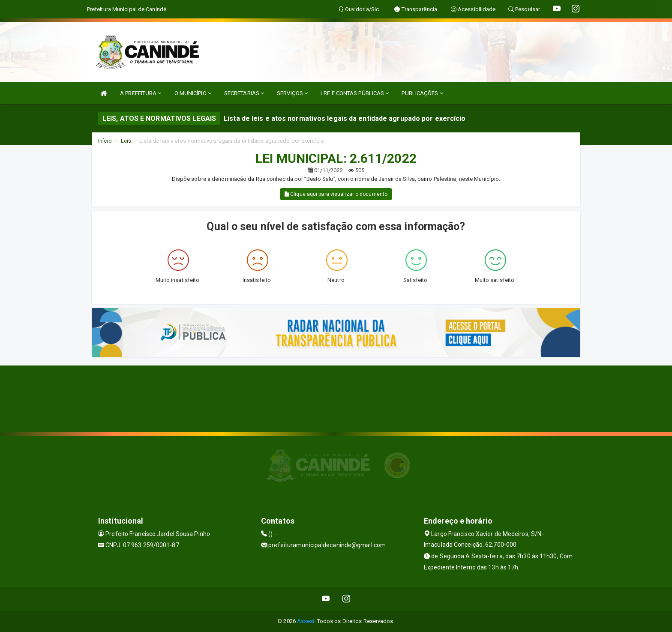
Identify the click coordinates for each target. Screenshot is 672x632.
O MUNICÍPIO (193, 93)
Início (105, 141)
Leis (126, 141)
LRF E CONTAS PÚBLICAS (355, 93)
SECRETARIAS (244, 93)
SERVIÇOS (292, 93)
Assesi (306, 621)
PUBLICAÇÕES (422, 93)
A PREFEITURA (141, 93)
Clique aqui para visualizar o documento (336, 194)
